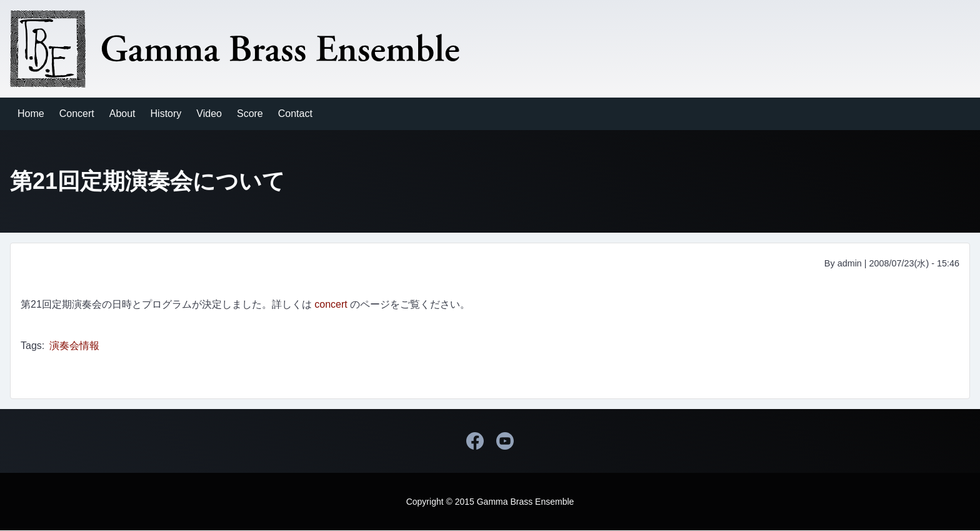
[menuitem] (31, 114)
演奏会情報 (74, 346)
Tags (31, 346)
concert (331, 304)
